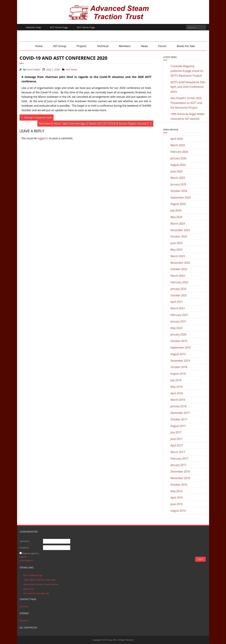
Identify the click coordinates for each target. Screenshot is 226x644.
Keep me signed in (31, 553)
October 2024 (179, 191)
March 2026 (178, 145)
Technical (103, 46)
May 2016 (176, 491)
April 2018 (177, 393)
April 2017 (177, 445)
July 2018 (176, 380)
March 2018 (178, 400)
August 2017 (178, 426)
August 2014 (178, 511)
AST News (72, 69)
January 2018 (178, 406)
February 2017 (179, 459)
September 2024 (181, 197)
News (144, 46)
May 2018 (176, 387)
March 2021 (178, 308)
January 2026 (178, 158)
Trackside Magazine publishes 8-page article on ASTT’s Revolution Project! (187, 71)
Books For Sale (186, 46)
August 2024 (178, 204)
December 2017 (180, 413)
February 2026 (179, 152)
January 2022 (178, 289)
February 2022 (179, 282)
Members (125, 46)
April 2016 (177, 498)
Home (39, 46)
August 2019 (178, 354)
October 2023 (179, 236)
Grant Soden (33, 69)
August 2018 (178, 374)
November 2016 (180, 478)
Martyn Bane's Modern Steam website (41, 584)
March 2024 (178, 224)
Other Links (29, 589)
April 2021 (177, 302)
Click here (24, 607)
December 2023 (180, 230)
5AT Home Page (86, 27)
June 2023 (177, 243)
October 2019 (179, 341)
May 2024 (176, 217)
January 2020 (178, 334)
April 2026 (177, 139)
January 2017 (178, 465)
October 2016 (179, 485)
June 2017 (177, 439)
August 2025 (178, 165)
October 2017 (179, 419)
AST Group (60, 46)
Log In (200, 559)
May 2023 (176, 250)
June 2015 (177, 504)
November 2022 (180, 263)
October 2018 (179, 367)
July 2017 (176, 432)
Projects (82, 46)
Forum (162, 46)
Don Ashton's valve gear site (36, 593)
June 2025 (177, 171)
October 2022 (179, 269)
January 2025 (178, 184)
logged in (43, 138)
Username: (25, 541)
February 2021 (179, 315)
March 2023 (178, 256)
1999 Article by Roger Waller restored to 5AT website (188, 116)
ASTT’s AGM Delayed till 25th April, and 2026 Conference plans (188, 87)
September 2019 (181, 348)
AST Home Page (59, 27)
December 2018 (180, 361)
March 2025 (178, 178)
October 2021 (179, 295)
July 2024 (176, 210)
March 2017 (178, 452)
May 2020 (176, 328)
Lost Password (26, 560)
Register (23, 557)
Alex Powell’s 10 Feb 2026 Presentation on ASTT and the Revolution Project (186, 103)
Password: (24, 548)
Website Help (34, 27)
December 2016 (180, 471)
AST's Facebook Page (33, 575)
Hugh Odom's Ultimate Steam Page (40, 580)
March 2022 (178, 276)
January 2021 (178, 321)
